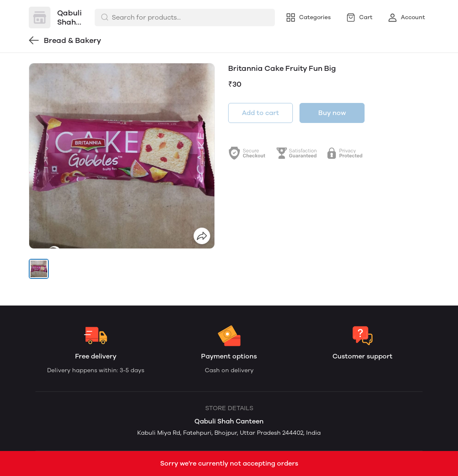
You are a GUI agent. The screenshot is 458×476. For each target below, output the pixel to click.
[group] (122, 156)
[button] (39, 269)
